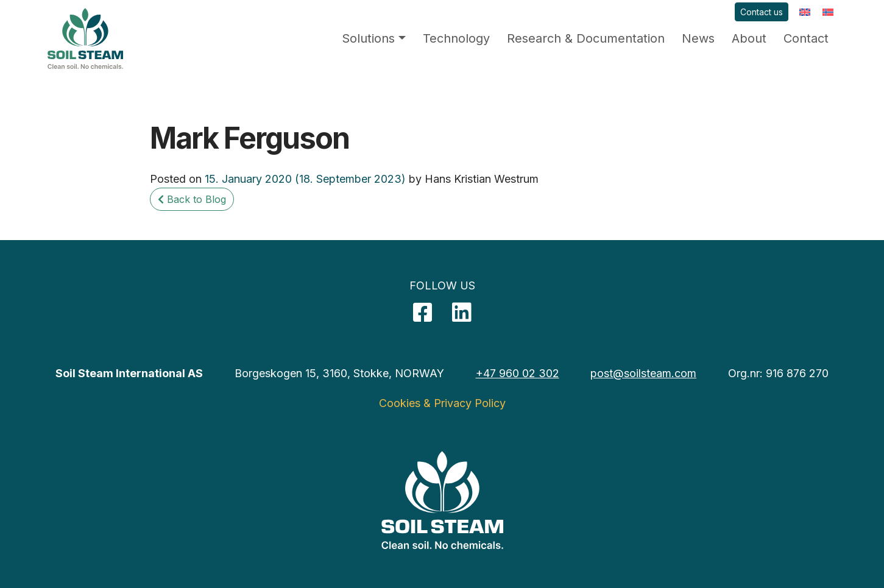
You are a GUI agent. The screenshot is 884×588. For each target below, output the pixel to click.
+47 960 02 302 (518, 373)
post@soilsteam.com (643, 373)
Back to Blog (192, 199)
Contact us (762, 12)
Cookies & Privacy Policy (442, 403)
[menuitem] (805, 12)
